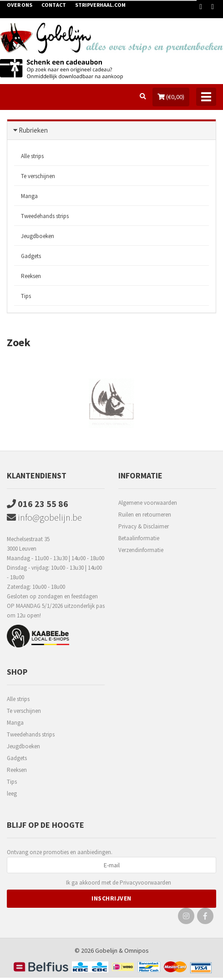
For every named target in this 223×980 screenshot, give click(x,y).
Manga (29, 196)
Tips (26, 296)
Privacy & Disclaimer (144, 526)
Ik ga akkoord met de (119, 883)
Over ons (20, 5)
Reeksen (31, 276)
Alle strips (32, 156)
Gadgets (31, 256)
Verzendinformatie (141, 550)
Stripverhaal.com (100, 5)
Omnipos (137, 950)
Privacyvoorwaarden (145, 883)
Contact (54, 5)
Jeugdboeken (38, 236)
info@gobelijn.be (44, 517)
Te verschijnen (38, 176)
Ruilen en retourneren (145, 515)
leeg (12, 793)
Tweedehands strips (45, 216)
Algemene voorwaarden (148, 503)
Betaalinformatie (139, 538)
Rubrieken (33, 130)
